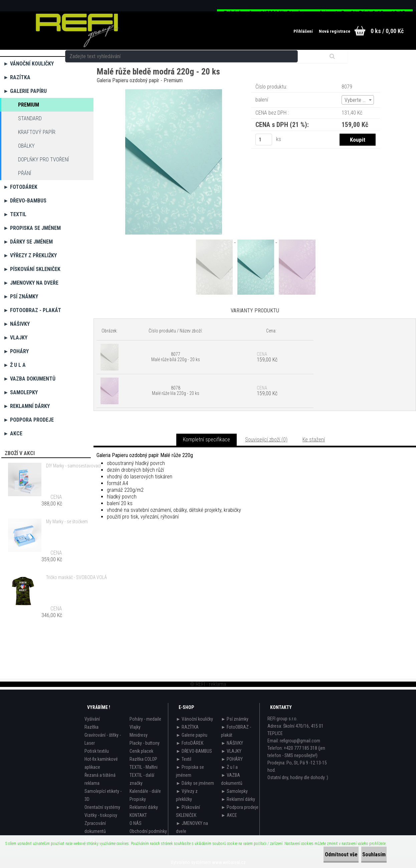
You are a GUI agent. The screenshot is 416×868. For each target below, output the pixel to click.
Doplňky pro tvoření (43, 160)
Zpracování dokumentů (95, 827)
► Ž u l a (15, 365)
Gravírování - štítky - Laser (103, 739)
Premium (29, 105)
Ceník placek (141, 751)
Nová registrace (324, 31)
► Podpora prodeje (29, 420)
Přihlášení (289, 31)
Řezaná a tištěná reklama (100, 779)
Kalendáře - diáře (145, 791)
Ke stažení (314, 440)
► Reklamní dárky (27, 406)
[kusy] (264, 139)
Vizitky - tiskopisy (101, 815)
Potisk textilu (97, 751)
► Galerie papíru (25, 91)
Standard (30, 118)
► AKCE (13, 433)
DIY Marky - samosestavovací (73, 466)
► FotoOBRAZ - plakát (32, 310)
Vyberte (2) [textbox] (357, 100)
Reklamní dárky (144, 807)
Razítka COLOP (143, 759)
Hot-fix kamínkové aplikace (101, 763)
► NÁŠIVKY (17, 324)
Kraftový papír (37, 132)
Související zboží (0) (266, 440)
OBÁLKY (26, 146)
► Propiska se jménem (32, 228)
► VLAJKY (15, 338)
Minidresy (139, 735)
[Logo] (77, 30)
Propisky (138, 799)
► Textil (15, 214)
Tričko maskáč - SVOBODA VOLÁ (76, 577)
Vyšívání (92, 719)
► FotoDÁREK (20, 187)
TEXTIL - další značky (142, 779)
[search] (266, 31)
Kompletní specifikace (206, 440)
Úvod (101, 58)
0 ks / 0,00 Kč (387, 31)
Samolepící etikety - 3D (103, 795)
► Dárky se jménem (28, 242)
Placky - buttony (145, 743)
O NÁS (136, 823)
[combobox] (358, 100)
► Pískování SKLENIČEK (32, 269)
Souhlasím (367, 854)
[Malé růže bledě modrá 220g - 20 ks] (174, 92)
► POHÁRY (16, 351)
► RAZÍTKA (17, 77)
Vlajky (135, 727)
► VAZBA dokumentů (29, 379)
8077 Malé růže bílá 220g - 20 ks (176, 357)
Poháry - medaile (145, 719)
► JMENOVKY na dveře (31, 283)
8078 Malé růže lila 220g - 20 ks (176, 391)
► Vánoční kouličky (29, 64)
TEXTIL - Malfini (144, 767)
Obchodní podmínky (148, 831)
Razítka (91, 727)
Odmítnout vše (319, 854)
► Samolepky (21, 392)
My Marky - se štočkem (67, 522)
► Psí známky (21, 297)
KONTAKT (138, 815)
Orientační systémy (102, 807)
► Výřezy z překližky (30, 255)
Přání (25, 173)
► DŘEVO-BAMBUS (25, 201)
